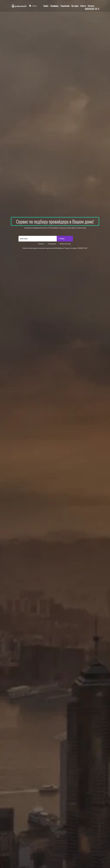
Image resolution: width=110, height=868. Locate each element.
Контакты (91, 6)
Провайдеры (54, 6)
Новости (83, 6)
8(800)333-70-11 (92, 9)
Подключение (65, 6)
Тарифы (46, 6)
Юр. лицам (75, 6)
